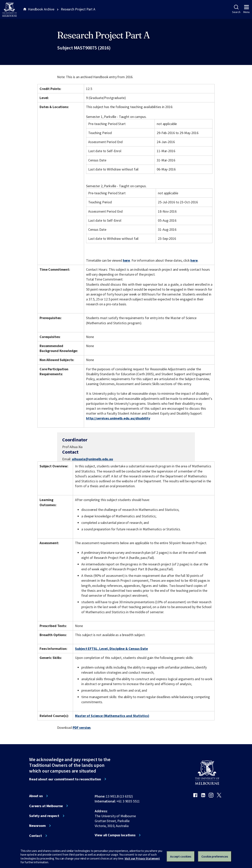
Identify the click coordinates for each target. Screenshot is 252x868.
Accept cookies (181, 856)
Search (236, 9)
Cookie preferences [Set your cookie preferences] (215, 856)
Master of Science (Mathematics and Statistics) (112, 716)
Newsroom (37, 826)
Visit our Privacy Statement (142, 858)
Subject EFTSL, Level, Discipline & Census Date (111, 649)
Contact (36, 836)
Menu (246, 9)
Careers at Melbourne (46, 806)
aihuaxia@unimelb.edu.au (92, 459)
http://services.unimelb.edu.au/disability (118, 418)
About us (36, 796)
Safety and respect (44, 816)
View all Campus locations (115, 835)
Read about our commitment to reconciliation (65, 779)
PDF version (82, 728)
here (126, 260)
